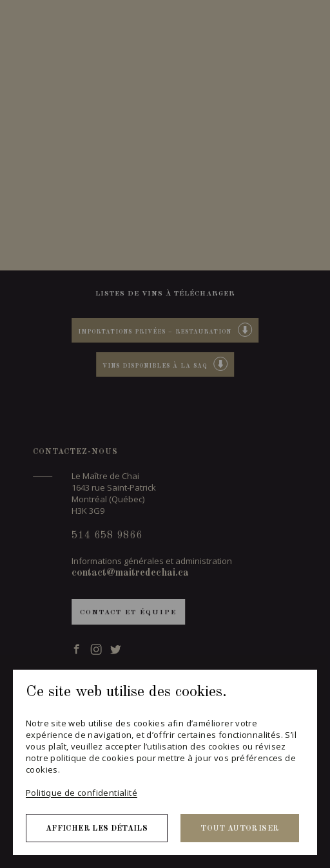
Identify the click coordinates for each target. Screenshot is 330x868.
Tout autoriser (240, 829)
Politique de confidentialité (82, 793)
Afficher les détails (97, 829)
